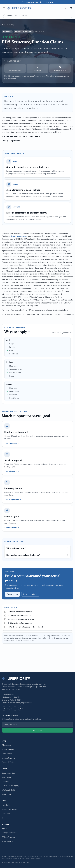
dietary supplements (19, 236)
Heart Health (7, 754)
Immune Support (8, 758)
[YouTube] (15, 709)
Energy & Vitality (8, 762)
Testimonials (7, 794)
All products (7, 745)
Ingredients (6, 777)
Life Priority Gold (8, 790)
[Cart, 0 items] (71, 8)
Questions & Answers (10, 809)
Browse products (30, 594)
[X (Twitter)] (20, 709)
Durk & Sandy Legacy (10, 786)
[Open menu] (4, 8)
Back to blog (8, 25)
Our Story (6, 781)
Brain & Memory (8, 749)
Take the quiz (12, 594)
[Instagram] (9, 709)
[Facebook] (4, 709)
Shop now (49, 2)
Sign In (5, 828)
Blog (4, 818)
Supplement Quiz (9, 773)
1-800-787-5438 (8, 703)
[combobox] (37, 15)
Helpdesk (6, 805)
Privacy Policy (7, 841)
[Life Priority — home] (19, 8)
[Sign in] (66, 8)
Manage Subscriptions (11, 833)
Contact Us (6, 814)
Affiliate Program (8, 837)
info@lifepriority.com (24, 703)
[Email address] (37, 724)
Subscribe (37, 730)
